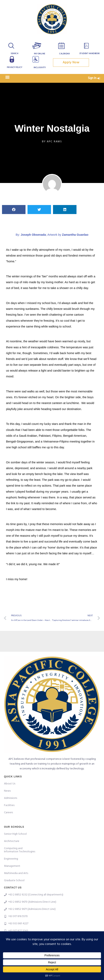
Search (14, 54)
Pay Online (40, 54)
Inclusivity (40, 68)
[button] (7, 77)
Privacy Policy (14, 67)
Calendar (64, 54)
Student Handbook (90, 54)
